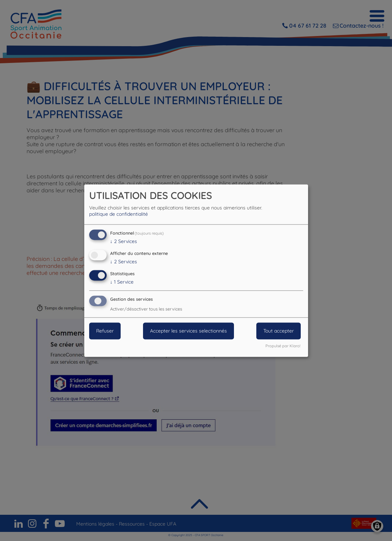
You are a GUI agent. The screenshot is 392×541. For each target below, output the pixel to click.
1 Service (122, 282)
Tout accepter (279, 331)
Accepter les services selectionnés (188, 331)
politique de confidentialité (119, 214)
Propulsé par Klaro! (283, 346)
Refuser (105, 331)
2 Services (124, 242)
